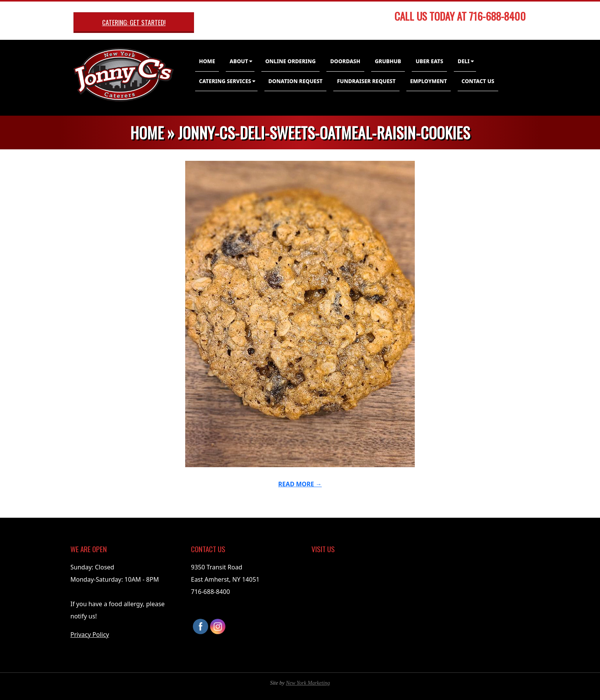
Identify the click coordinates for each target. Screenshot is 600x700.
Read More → (300, 484)
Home (207, 61)
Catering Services (225, 81)
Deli (464, 61)
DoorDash (345, 61)
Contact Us (478, 81)
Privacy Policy (90, 635)
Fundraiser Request (366, 81)
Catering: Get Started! (134, 22)
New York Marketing (308, 683)
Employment (429, 81)
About (239, 61)
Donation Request (295, 81)
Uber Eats (429, 61)
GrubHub (388, 61)
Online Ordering (290, 61)
